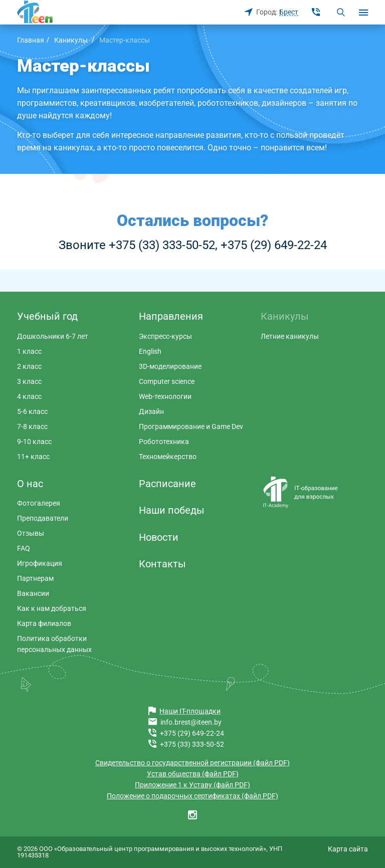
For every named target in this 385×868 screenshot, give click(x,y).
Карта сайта (348, 849)
